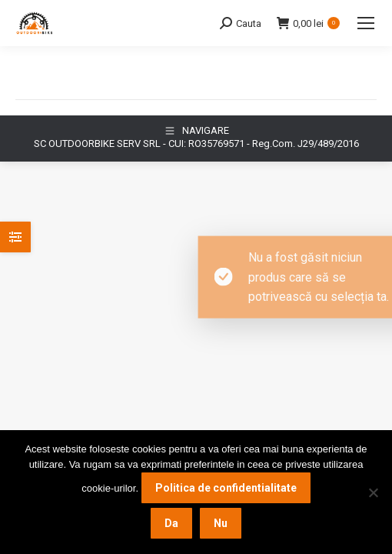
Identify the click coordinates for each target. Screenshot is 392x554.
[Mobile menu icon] (366, 23)
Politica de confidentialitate (226, 488)
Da (171, 523)
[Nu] (373, 492)
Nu (221, 523)
